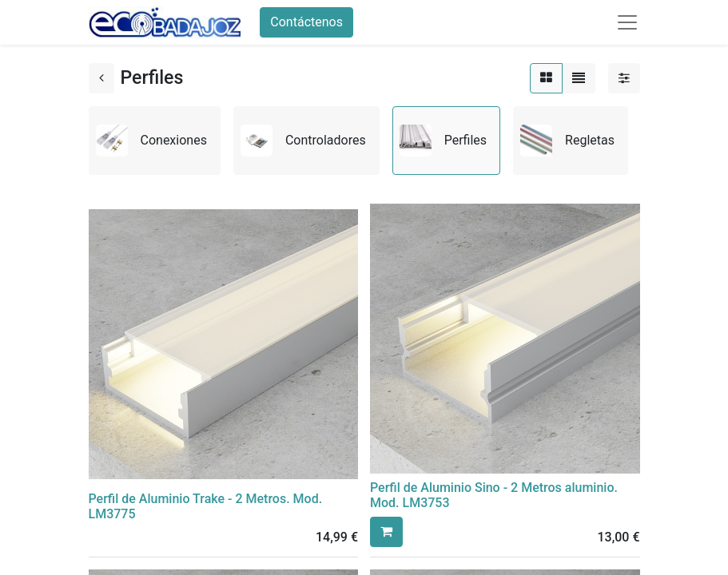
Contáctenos (306, 22)
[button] (386, 532)
